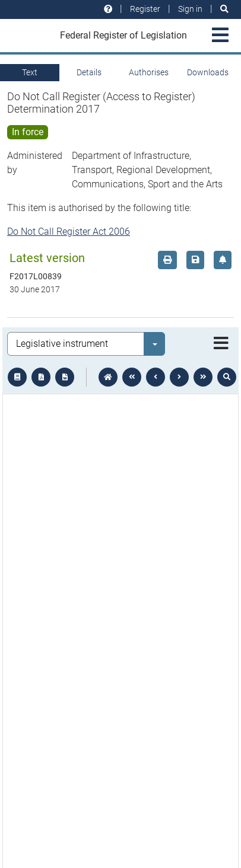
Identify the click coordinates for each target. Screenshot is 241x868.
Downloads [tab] (208, 72)
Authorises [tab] (149, 72)
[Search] (224, 9)
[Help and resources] (108, 9)
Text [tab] (30, 72)
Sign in (190, 9)
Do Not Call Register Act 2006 (69, 232)
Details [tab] (89, 72)
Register (145, 9)
